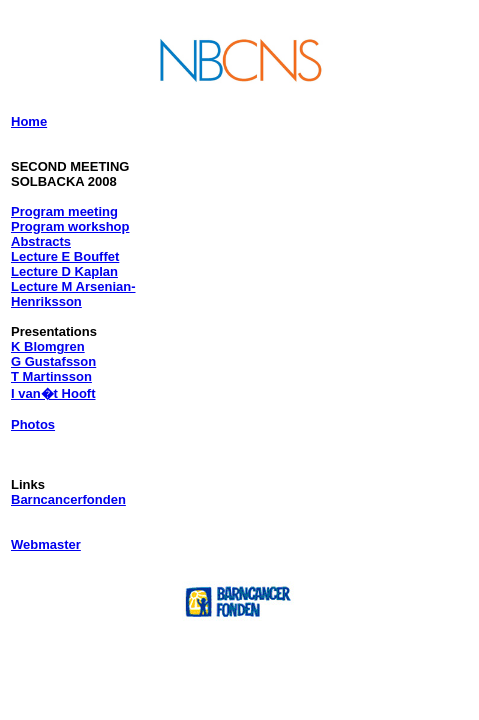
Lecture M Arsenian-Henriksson (73, 294)
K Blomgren (48, 346)
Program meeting (64, 211)
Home (29, 121)
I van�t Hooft (53, 393)
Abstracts (41, 241)
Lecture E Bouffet (65, 256)
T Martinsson (51, 376)
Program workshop (70, 226)
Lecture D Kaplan (64, 271)
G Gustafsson (53, 361)
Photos (33, 424)
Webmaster (46, 544)
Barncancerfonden (68, 499)
